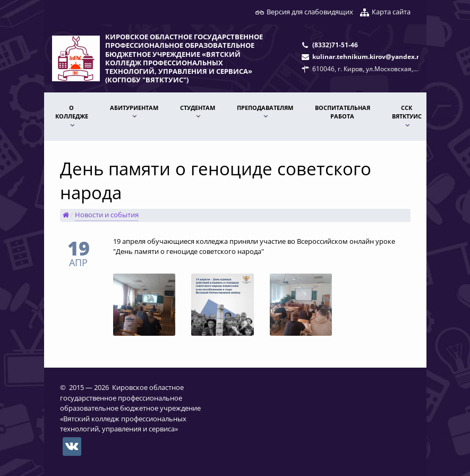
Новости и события (107, 215)
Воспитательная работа (343, 112)
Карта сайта (391, 12)
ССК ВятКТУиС (407, 112)
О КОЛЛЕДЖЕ (72, 112)
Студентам (198, 108)
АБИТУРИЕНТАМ (134, 108)
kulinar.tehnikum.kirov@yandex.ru (368, 56)
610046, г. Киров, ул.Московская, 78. (368, 69)
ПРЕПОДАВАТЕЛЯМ (265, 108)
